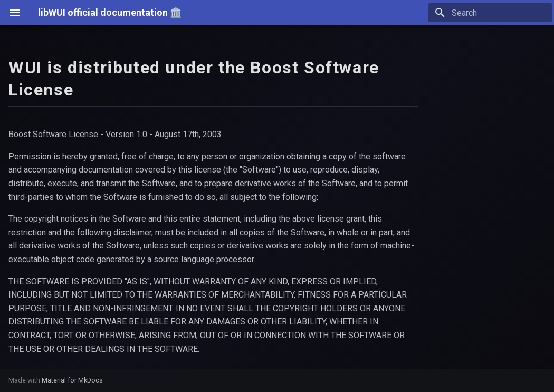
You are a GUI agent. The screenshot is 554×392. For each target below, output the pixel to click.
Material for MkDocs (72, 380)
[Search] (490, 13)
